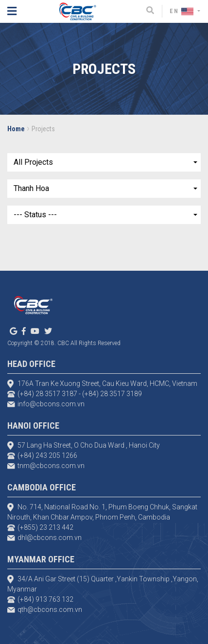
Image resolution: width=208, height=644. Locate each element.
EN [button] (183, 11)
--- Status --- (35, 215)
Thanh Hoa (31, 188)
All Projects (33, 162)
